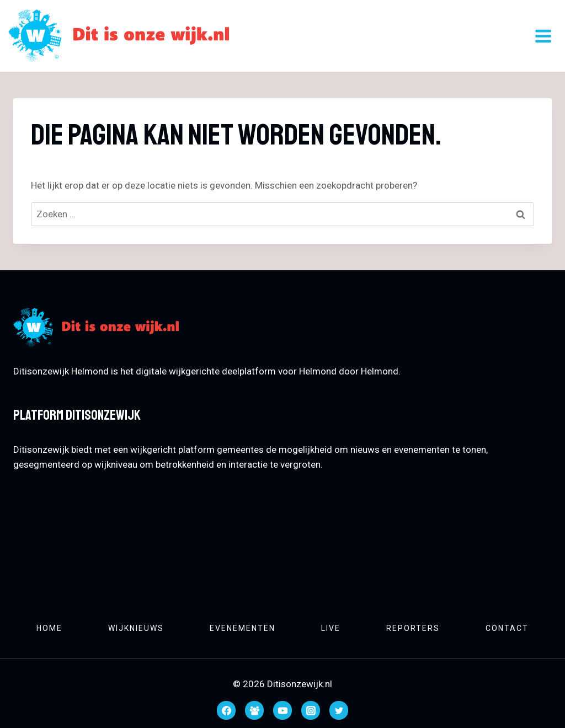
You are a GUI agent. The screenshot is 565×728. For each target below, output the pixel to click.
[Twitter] (339, 710)
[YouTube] (282, 710)
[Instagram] (311, 710)
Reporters (413, 628)
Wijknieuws (136, 628)
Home (49, 628)
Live (331, 628)
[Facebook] (226, 710)
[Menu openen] (543, 36)
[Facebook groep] (254, 710)
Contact (507, 628)
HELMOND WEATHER (282, 539)
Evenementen (242, 628)
